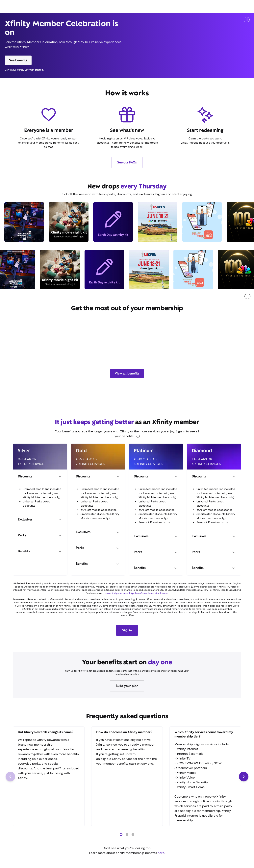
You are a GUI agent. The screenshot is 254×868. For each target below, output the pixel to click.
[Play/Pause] (247, 20)
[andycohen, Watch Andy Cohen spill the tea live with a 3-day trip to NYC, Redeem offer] (22, 222)
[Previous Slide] (10, 777)
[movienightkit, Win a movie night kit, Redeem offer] (66, 222)
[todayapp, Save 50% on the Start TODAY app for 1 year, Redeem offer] (199, 222)
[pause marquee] (247, 296)
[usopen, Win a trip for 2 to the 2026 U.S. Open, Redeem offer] (155, 222)
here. (161, 853)
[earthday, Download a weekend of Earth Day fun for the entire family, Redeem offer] (111, 222)
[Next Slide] (244, 777)
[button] (121, 834)
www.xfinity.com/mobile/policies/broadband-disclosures (136, 593)
